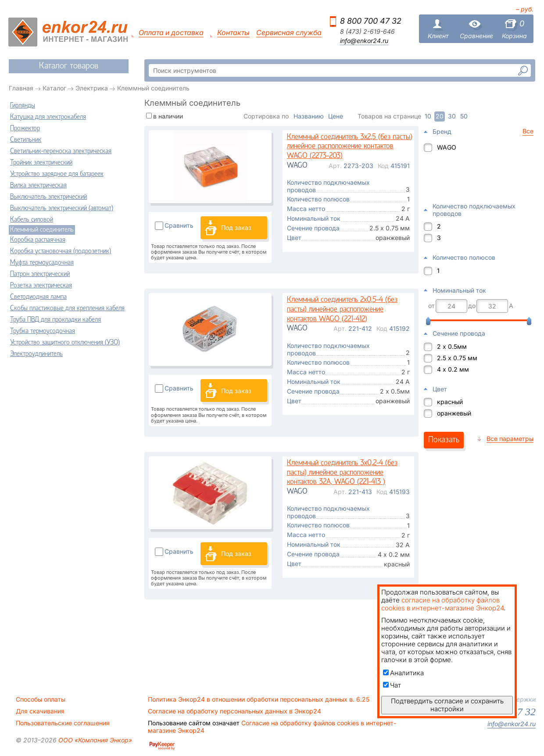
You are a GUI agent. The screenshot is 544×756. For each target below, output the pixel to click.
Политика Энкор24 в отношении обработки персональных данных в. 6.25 (259, 699)
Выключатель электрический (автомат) (62, 208)
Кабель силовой (32, 220)
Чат (392, 685)
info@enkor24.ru (364, 41)
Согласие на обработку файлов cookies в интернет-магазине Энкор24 (272, 727)
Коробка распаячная (38, 240)
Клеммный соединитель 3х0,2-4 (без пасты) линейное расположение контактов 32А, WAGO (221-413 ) (342, 473)
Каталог (54, 88)
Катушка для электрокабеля (48, 117)
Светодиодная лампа (38, 297)
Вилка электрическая (38, 186)
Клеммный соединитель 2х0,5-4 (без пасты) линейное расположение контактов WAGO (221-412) (342, 309)
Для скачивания (40, 711)
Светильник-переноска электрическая (61, 151)
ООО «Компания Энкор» (94, 740)
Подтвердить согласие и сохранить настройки (447, 705)
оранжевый (454, 413)
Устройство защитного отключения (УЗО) (65, 343)
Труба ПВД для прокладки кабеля (55, 320)
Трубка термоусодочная (43, 331)
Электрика (92, 88)
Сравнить (179, 225)
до (472, 306)
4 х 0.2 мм (453, 369)
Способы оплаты (41, 699)
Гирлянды (23, 106)
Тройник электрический (41, 163)
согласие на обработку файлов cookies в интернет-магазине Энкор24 (442, 604)
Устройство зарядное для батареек (57, 174)
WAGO (447, 147)
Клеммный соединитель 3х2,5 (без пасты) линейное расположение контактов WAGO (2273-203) (350, 147)
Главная (21, 88)
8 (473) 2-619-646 (367, 32)
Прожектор (25, 129)
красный (450, 402)
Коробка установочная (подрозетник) (61, 251)
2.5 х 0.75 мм (457, 358)
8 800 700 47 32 (371, 21)
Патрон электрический (40, 274)
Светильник (26, 140)
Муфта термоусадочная (42, 263)
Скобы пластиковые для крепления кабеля (67, 308)
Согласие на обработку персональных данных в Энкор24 (234, 711)
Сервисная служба (289, 33)
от (431, 306)
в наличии (168, 116)
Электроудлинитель (36, 354)
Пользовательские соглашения (63, 723)
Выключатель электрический (48, 197)
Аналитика (403, 673)
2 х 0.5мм (452, 346)
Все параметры (510, 439)
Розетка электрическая (41, 286)
